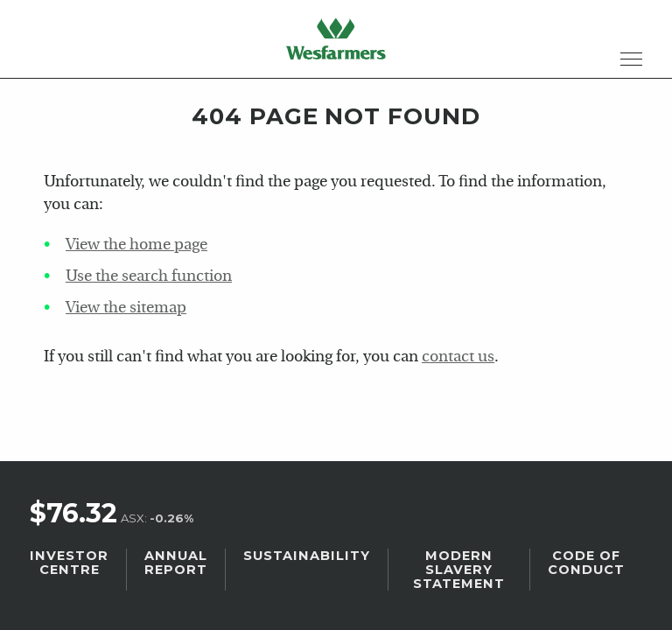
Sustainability (307, 556)
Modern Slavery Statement (459, 570)
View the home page (136, 245)
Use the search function (149, 277)
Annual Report (176, 563)
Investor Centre (69, 563)
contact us (458, 357)
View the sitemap (126, 308)
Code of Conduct (586, 563)
